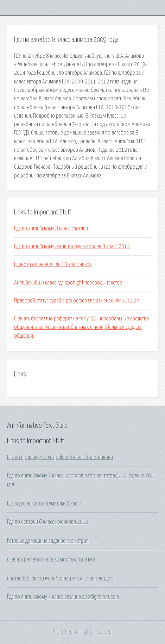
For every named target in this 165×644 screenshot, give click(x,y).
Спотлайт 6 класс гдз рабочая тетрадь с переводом (60, 579)
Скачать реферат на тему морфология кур (51, 559)
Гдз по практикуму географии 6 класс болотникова (60, 457)
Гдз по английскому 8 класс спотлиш (52, 229)
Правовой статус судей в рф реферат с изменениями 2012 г (77, 301)
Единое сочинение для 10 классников (53, 264)
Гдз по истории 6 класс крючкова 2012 (48, 522)
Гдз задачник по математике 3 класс (44, 504)
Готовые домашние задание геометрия (48, 541)
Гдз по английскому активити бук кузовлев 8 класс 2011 (72, 246)
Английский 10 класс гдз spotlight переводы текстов (68, 283)
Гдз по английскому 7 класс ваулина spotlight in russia (63, 597)
